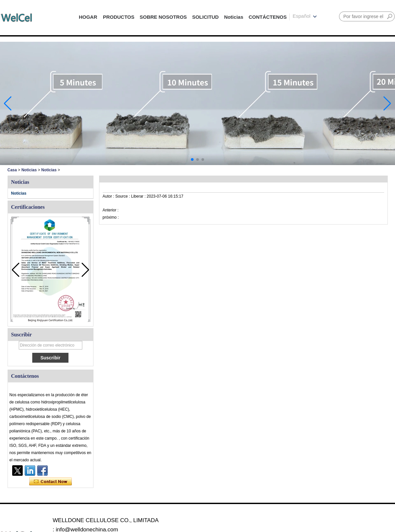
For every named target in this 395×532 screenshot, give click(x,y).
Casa (12, 170)
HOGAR (88, 17)
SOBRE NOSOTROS (163, 17)
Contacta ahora (51, 482)
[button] (192, 159)
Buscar (390, 16)
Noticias (234, 17)
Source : (123, 196)
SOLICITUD (206, 17)
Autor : (109, 196)
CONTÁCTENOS (268, 17)
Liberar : (139, 196)
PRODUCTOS (119, 17)
